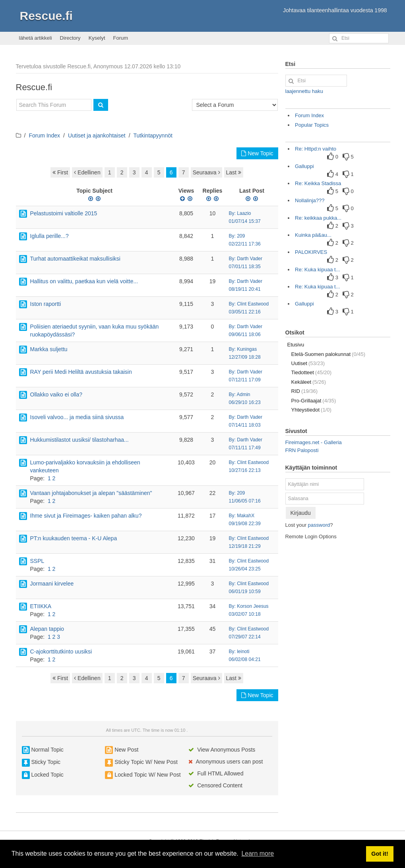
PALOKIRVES (311, 252)
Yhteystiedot (311, 410)
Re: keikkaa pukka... (318, 218)
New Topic (257, 153)
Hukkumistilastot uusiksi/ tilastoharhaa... (79, 440)
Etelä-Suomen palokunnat (328, 354)
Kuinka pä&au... (313, 235)
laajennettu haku (304, 91)
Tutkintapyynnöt (153, 135)
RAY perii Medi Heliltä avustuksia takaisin (81, 372)
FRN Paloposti (302, 450)
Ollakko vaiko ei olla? (56, 394)
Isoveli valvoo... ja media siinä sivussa (77, 417)
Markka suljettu (49, 349)
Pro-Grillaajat (314, 401)
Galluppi (304, 166)
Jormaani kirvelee (52, 584)
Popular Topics (312, 125)
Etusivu (296, 345)
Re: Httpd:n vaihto (316, 149)
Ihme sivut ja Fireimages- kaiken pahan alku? (86, 516)
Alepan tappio (47, 629)
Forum (121, 38)
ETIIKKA (41, 606)
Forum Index (44, 135)
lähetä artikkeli (36, 38)
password (319, 525)
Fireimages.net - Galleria (314, 442)
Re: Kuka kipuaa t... (317, 270)
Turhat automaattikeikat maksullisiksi (75, 259)
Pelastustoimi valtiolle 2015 (64, 213)
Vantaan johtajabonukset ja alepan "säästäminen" (91, 493)
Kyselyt (97, 38)
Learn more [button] (258, 854)
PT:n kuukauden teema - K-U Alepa (74, 538)
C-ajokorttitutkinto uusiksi (61, 651)
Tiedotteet (312, 372)
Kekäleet (309, 382)
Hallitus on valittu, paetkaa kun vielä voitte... (84, 281)
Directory (70, 38)
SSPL (37, 561)
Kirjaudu (301, 513)
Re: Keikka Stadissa (318, 183)
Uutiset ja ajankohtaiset (97, 135)
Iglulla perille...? (49, 236)
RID (305, 391)
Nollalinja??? (310, 200)
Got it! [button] (380, 854)
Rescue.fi (46, 16)
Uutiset (308, 363)
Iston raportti (46, 304)
